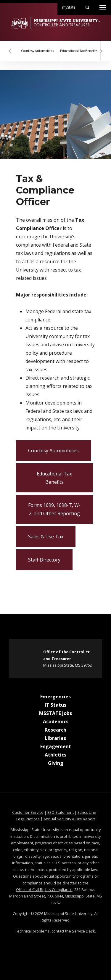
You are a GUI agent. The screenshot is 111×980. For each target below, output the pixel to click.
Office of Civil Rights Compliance (44, 889)
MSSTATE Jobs (55, 713)
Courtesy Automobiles (37, 51)
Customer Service (28, 812)
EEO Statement (61, 812)
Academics (56, 721)
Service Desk (83, 931)
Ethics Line (87, 812)
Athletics (55, 755)
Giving (56, 763)
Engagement (56, 746)
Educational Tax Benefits (79, 51)
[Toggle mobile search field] (87, 7)
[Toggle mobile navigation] (103, 7)
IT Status (55, 705)
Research (55, 730)
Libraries (55, 738)
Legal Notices (28, 819)
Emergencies (55, 697)
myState (71, 5)
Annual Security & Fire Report (69, 819)
